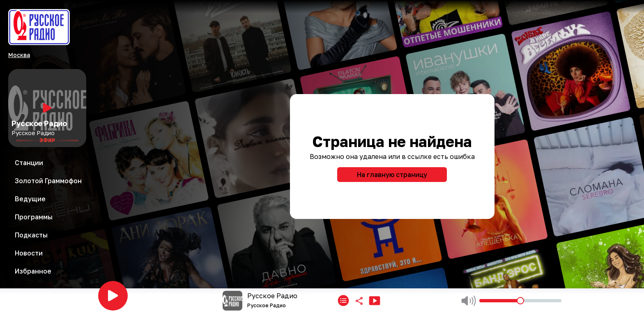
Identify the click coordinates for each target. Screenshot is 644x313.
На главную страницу (392, 175)
